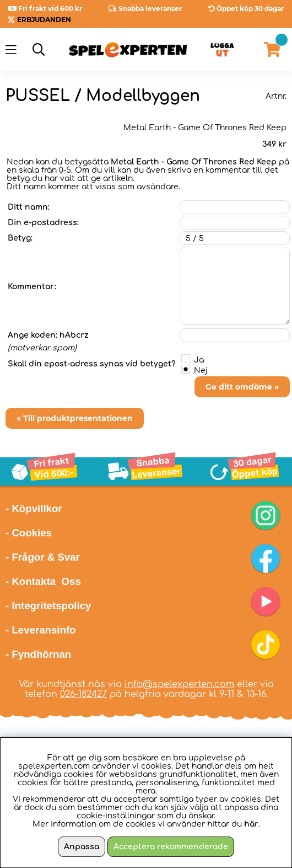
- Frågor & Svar (43, 557)
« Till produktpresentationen (75, 418)
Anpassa (82, 847)
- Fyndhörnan (38, 654)
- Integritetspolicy (48, 606)
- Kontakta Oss (43, 581)
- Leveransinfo (41, 630)
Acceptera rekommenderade (171, 847)
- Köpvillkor (34, 508)
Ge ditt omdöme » (242, 387)
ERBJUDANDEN (44, 20)
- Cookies (29, 533)
